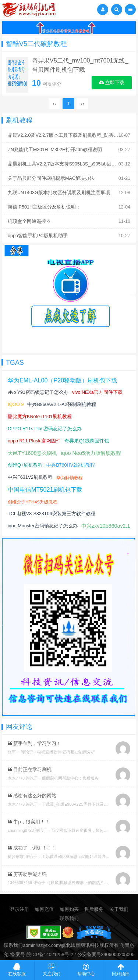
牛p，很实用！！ (29, 822)
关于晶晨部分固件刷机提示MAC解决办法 (51, 178)
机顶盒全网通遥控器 (29, 221)
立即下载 (112, 83)
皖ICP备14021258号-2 (50, 955)
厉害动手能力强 (27, 874)
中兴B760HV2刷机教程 (71, 465)
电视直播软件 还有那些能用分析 (66, 752)
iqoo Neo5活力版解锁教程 (91, 453)
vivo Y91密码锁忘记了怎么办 (38, 392)
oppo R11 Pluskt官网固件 (34, 441)
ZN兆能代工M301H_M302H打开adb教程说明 (55, 150)
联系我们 (69, 919)
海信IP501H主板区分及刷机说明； (44, 207)
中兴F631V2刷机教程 (30, 477)
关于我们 (119, 909)
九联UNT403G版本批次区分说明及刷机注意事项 (59, 193)
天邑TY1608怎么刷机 (32, 453)
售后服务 (94, 909)
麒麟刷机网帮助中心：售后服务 (70, 778)
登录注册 (20, 909)
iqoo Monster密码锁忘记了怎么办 (43, 526)
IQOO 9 (16, 405)
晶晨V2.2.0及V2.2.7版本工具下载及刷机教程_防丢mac (65, 135)
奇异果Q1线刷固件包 (87, 441)
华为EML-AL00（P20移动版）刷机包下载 (62, 380)
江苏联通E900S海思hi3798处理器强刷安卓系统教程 (88, 856)
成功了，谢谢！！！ (32, 848)
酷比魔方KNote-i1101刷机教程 (40, 417)
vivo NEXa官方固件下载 (97, 392)
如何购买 (69, 909)
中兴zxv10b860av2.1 (106, 526)
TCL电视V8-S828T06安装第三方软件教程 (52, 514)
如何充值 (44, 909)
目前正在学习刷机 (30, 770)
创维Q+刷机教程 (25, 465)
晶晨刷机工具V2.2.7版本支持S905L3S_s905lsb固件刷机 (67, 164)
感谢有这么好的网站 (32, 796)
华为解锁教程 (70, 477)
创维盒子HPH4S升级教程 (33, 502)
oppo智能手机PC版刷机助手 (38, 236)
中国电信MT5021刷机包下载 (45, 489)
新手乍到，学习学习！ (35, 744)
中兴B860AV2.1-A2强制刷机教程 (61, 405)
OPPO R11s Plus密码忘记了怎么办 (45, 429)
